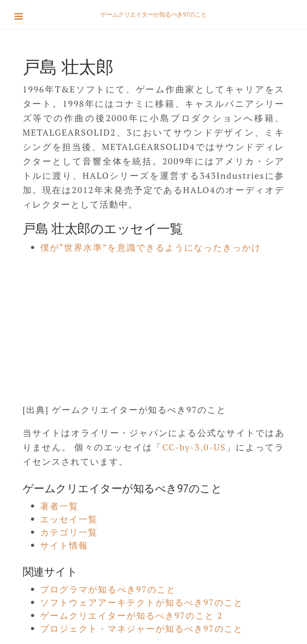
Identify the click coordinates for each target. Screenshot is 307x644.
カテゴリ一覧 (69, 532)
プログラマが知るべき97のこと (108, 589)
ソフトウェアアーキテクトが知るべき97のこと (142, 602)
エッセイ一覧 (69, 519)
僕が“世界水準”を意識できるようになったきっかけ (151, 247)
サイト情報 (64, 545)
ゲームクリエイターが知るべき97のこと (154, 14)
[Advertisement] (153, 324)
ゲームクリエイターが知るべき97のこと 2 (132, 615)
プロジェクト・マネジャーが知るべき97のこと (142, 629)
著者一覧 (59, 506)
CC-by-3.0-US (194, 447)
